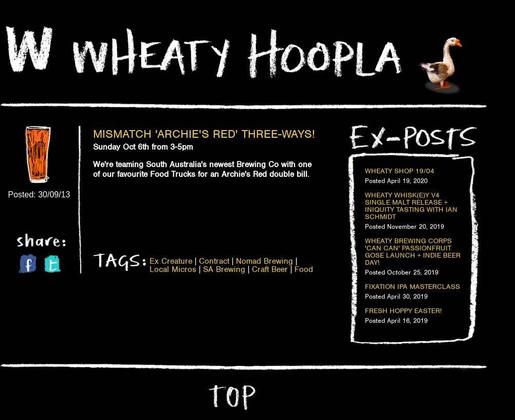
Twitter (52, 264)
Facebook (27, 263)
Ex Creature (171, 261)
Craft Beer (270, 269)
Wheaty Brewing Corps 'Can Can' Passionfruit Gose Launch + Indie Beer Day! (413, 252)
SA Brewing (224, 269)
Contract (214, 261)
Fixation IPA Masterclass (412, 287)
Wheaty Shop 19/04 (400, 171)
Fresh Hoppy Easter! (403, 311)
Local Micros (173, 269)
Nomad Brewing (264, 261)
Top (231, 397)
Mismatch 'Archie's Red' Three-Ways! (204, 134)
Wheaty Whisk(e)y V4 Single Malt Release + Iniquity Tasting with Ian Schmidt (411, 206)
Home (29, 49)
